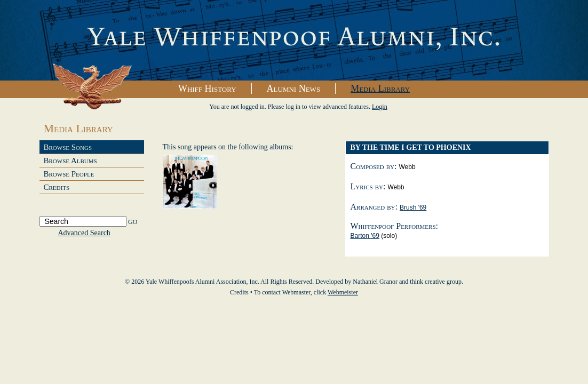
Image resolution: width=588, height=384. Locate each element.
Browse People (69, 174)
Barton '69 (365, 236)
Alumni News (294, 89)
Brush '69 (413, 207)
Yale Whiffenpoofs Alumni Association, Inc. (294, 41)
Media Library (380, 89)
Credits (57, 187)
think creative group (436, 282)
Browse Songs (68, 147)
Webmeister (343, 292)
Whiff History (207, 89)
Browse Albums (70, 161)
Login (380, 107)
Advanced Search (84, 233)
